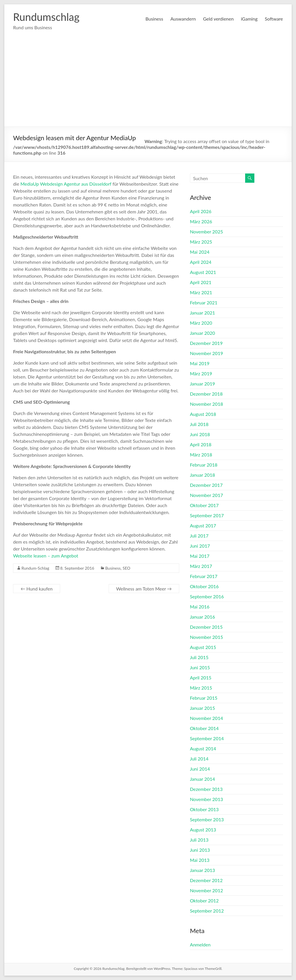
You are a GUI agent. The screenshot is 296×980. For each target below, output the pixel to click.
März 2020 (201, 323)
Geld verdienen (218, 19)
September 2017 (207, 515)
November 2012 (207, 890)
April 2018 (201, 444)
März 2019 (201, 373)
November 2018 (207, 404)
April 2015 (201, 678)
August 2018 (203, 414)
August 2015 (203, 647)
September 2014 (207, 738)
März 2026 (201, 221)
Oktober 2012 (204, 901)
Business (154, 19)
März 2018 (201, 455)
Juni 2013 (200, 850)
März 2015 (201, 688)
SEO (126, 568)
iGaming (249, 19)
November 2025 (207, 232)
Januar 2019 (202, 384)
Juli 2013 (199, 840)
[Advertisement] (148, 83)
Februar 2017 (204, 576)
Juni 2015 (200, 667)
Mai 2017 (200, 556)
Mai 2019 (200, 363)
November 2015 (207, 637)
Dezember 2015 (206, 627)
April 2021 (201, 282)
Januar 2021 (202, 313)
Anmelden (200, 945)
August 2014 (203, 748)
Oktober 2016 (204, 586)
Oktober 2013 (204, 809)
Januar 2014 (202, 779)
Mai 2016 (200, 607)
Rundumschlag (46, 17)
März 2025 (201, 242)
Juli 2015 (199, 657)
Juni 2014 (200, 769)
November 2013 (207, 799)
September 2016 (207, 596)
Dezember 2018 (206, 394)
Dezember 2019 (206, 343)
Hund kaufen (37, 589)
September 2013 (207, 819)
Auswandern (183, 19)
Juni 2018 (200, 434)
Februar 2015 (204, 698)
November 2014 (207, 718)
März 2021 (201, 292)
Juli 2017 (199, 536)
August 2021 (203, 272)
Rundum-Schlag (35, 568)
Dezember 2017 (206, 485)
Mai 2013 (200, 860)
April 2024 (201, 262)
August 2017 (203, 525)
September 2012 (207, 911)
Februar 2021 (204, 302)
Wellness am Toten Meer (144, 589)
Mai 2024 (200, 252)
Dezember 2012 (206, 880)
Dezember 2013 (206, 789)
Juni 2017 (200, 546)
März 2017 (201, 566)
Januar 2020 (202, 333)
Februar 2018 (204, 465)
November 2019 (207, 353)
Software (274, 19)
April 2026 (201, 211)
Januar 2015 (202, 708)
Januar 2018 (202, 475)
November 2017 (207, 495)
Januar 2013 (202, 870)
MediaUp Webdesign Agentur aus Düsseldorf (66, 184)
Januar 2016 (202, 617)
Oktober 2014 (204, 728)
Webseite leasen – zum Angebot (46, 556)
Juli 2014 (199, 759)
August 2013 (203, 830)
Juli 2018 (199, 424)
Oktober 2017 (204, 505)
